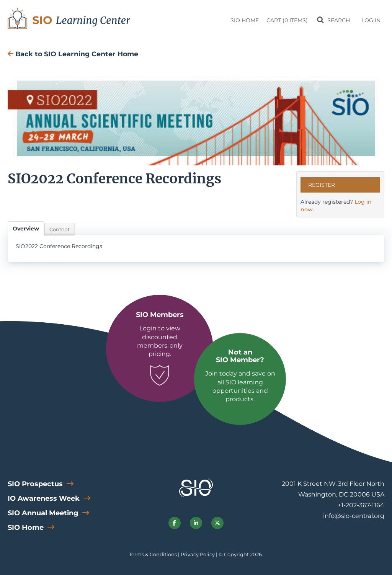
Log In (371, 20)
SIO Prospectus (36, 484)
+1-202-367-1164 (361, 505)
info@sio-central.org (354, 516)
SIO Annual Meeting (44, 513)
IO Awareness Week (45, 498)
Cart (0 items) (287, 20)
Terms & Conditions (153, 554)
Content (60, 229)
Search (338, 20)
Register (322, 185)
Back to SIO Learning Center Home (73, 54)
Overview (26, 229)
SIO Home (245, 20)
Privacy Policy (198, 554)
